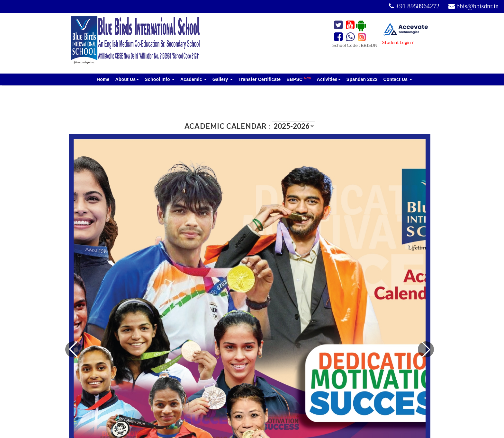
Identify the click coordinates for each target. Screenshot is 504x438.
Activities (329, 79)
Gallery (223, 79)
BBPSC (299, 79)
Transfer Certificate (260, 79)
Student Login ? (398, 42)
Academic (194, 79)
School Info (160, 79)
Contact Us (398, 79)
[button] (426, 349)
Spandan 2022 (362, 79)
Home (103, 79)
